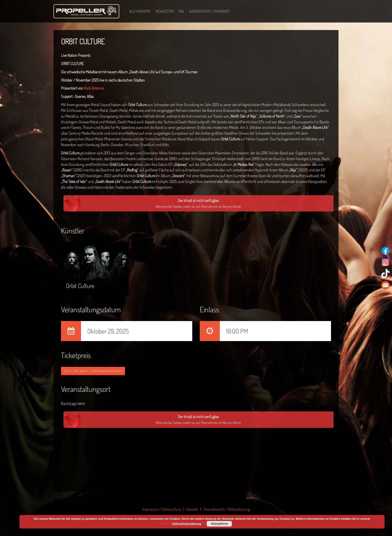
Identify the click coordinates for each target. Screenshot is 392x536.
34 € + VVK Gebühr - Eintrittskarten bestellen (93, 371)
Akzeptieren (219, 524)
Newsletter (165, 11)
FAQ (181, 11)
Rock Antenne (94, 88)
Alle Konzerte (140, 11)
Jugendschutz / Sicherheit (209, 11)
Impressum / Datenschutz (162, 509)
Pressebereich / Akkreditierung (227, 509)
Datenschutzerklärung (187, 524)
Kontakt (192, 509)
